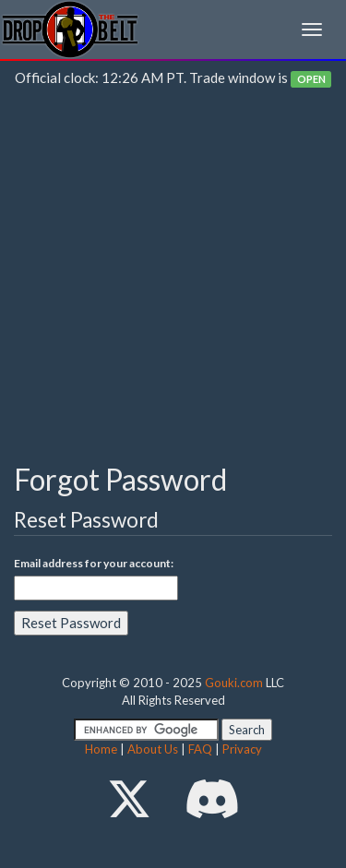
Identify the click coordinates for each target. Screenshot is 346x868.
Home (101, 749)
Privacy (242, 749)
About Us (153, 749)
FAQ (200, 749)
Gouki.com (234, 683)
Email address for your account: (94, 563)
